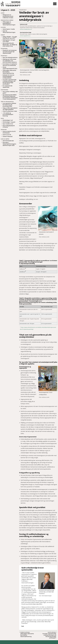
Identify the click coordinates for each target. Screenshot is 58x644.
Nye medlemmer (8, 124)
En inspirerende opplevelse (7, 87)
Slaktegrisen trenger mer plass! (9, 41)
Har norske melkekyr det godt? (10, 92)
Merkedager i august (9, 122)
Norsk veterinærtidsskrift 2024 (10, 68)
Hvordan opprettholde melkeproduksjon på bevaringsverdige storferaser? (9, 82)
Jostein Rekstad (8, 136)
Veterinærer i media (9, 29)
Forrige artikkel (25, 632)
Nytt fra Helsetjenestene (10, 58)
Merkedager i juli (8, 120)
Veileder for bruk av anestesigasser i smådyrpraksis (8, 77)
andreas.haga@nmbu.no (25, 36)
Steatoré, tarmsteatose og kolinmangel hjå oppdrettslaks (10, 52)
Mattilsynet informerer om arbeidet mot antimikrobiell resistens (10, 61)
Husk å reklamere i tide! (10, 111)
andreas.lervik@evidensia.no (26, 29)
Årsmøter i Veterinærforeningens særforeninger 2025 (9, 144)
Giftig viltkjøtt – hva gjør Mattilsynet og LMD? (10, 37)
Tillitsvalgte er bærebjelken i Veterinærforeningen (9, 23)
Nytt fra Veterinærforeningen (9, 32)
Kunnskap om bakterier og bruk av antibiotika (10, 65)
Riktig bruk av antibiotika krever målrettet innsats (8, 16)
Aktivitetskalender (8, 141)
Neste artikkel (52, 632)
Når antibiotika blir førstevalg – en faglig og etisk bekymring (10, 45)
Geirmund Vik (7, 135)
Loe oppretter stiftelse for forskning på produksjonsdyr (9, 105)
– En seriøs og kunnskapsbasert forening (8, 114)
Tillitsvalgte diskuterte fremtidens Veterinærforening (9, 72)
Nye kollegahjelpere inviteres (9, 126)
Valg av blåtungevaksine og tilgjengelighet (10, 109)
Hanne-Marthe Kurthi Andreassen (9, 132)
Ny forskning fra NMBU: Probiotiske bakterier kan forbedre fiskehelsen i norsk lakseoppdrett (10, 97)
